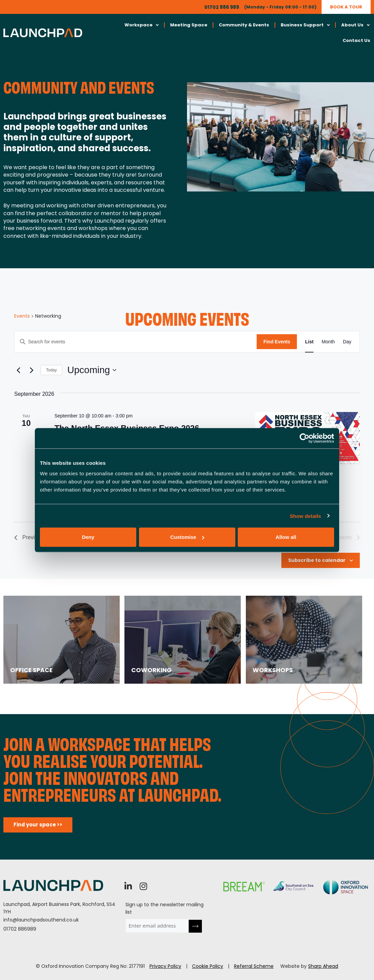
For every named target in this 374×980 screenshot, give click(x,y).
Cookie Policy (208, 966)
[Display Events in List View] (309, 342)
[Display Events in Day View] (347, 342)
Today (51, 370)
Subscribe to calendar (317, 560)
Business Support (305, 25)
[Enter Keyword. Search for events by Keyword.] (136, 342)
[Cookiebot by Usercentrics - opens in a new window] (305, 438)
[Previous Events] (18, 370)
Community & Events (244, 25)
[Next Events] (31, 370)
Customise (187, 537)
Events (22, 316)
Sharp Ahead (323, 966)
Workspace (142, 25)
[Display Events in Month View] (328, 342)
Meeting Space (189, 25)
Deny (88, 537)
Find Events (277, 342)
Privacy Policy (165, 966)
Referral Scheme (254, 966)
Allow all (286, 537)
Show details (306, 516)
